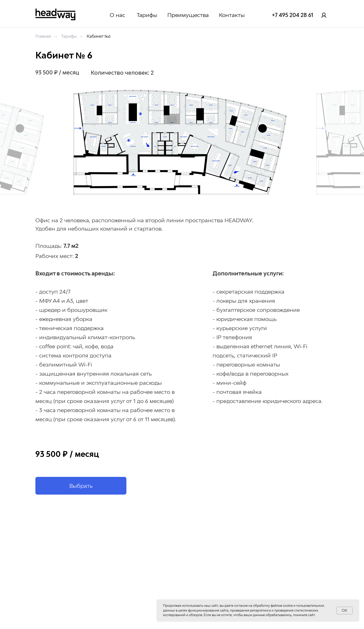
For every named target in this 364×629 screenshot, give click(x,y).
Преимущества (188, 15)
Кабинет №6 (99, 36)
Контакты (232, 15)
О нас (117, 15)
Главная (43, 36)
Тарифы (147, 15)
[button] (81, 486)
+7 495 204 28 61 (293, 15)
